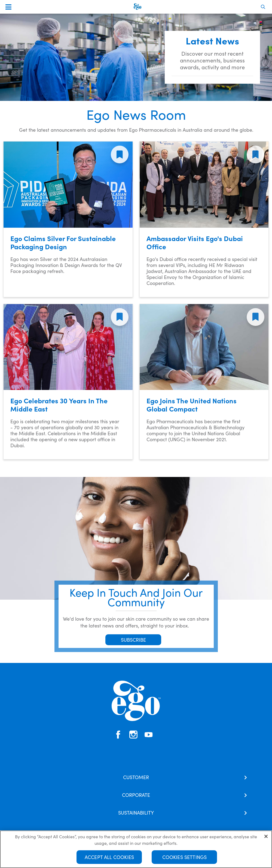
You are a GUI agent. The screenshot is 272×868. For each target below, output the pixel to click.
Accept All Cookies (109, 857)
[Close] (266, 837)
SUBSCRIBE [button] (133, 640)
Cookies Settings (185, 857)
